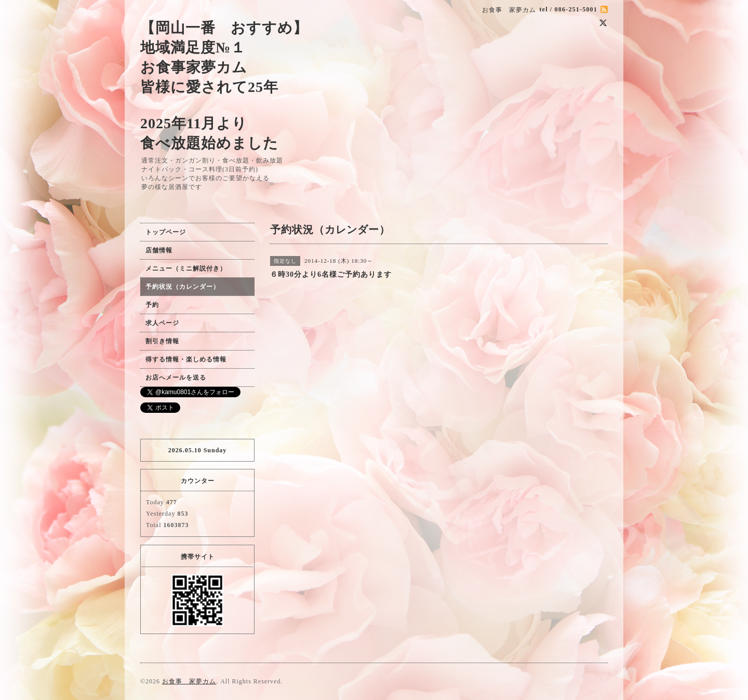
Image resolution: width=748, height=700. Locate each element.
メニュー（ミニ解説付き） (186, 268)
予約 (152, 305)
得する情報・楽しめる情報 (186, 359)
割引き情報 (162, 341)
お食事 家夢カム (189, 681)
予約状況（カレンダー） (183, 287)
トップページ (166, 232)
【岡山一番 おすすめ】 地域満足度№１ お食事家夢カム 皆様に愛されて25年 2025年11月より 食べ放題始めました (224, 85)
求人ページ (162, 323)
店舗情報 (159, 250)
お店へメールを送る (176, 378)
